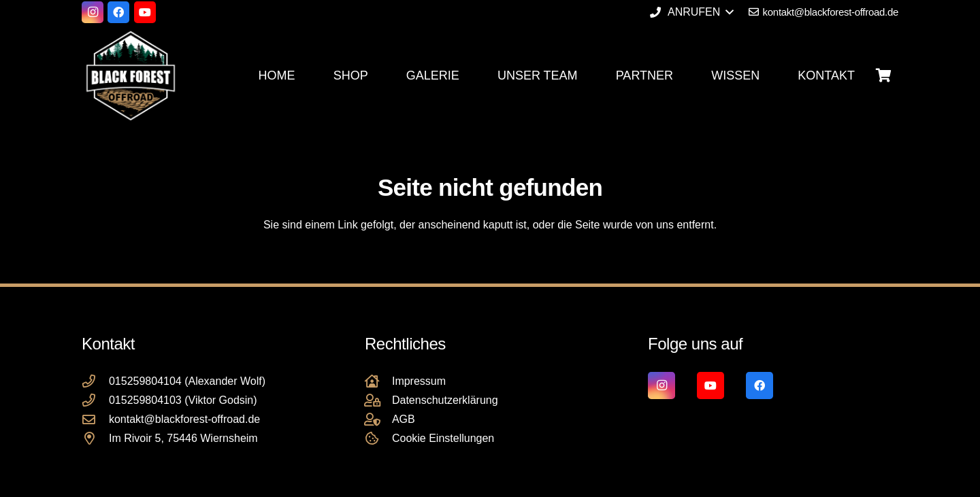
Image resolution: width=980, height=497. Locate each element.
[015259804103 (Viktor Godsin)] (95, 400)
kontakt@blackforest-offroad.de (184, 419)
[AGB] (378, 419)
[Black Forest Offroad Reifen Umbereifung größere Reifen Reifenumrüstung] (130, 75)
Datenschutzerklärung (445, 400)
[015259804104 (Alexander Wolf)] (95, 381)
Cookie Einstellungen (443, 438)
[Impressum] (378, 381)
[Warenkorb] (883, 75)
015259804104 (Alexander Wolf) (187, 381)
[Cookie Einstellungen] (378, 438)
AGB (404, 419)
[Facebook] (118, 12)
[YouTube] (145, 12)
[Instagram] (93, 12)
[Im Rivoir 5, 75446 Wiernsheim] (95, 438)
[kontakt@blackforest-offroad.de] (95, 419)
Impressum (419, 381)
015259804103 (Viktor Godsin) (183, 400)
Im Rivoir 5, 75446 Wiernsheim (183, 438)
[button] (691, 12)
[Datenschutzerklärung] (378, 400)
